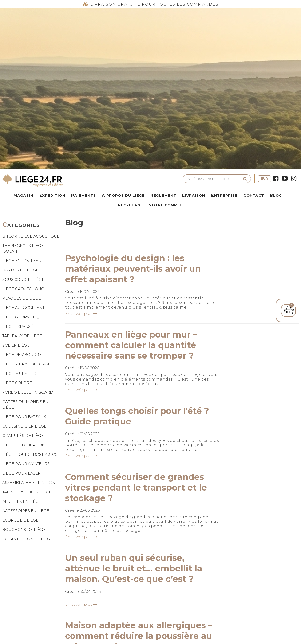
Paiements (84, 195)
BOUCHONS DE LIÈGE (24, 530)
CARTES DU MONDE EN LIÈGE (25, 405)
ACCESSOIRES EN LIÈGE (26, 511)
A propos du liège (123, 195)
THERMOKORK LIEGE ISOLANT (23, 249)
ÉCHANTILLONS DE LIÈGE (28, 539)
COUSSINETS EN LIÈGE (24, 426)
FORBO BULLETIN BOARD (28, 392)
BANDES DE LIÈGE (20, 270)
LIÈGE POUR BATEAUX (24, 417)
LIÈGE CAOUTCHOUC (23, 289)
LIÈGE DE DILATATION (24, 445)
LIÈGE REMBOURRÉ (22, 355)
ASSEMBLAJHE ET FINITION (29, 483)
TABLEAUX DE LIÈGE (22, 336)
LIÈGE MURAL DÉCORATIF (28, 364)
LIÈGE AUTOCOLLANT (23, 308)
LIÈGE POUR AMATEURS (26, 464)
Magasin (23, 195)
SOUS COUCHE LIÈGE (23, 280)
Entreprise (224, 195)
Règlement (163, 195)
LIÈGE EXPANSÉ (18, 327)
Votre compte (166, 205)
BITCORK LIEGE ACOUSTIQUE (31, 236)
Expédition (52, 195)
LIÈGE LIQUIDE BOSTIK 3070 (30, 454)
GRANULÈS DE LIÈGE (23, 436)
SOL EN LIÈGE (16, 345)
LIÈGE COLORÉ (17, 383)
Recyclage (130, 205)
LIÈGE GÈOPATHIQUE (23, 317)
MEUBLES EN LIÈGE (22, 501)
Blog (276, 195)
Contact (254, 195)
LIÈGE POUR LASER (22, 473)
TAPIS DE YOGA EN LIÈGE (27, 492)
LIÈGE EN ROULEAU (22, 261)
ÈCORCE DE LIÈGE (20, 520)
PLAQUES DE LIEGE (22, 298)
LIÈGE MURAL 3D (19, 374)
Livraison (194, 195)
